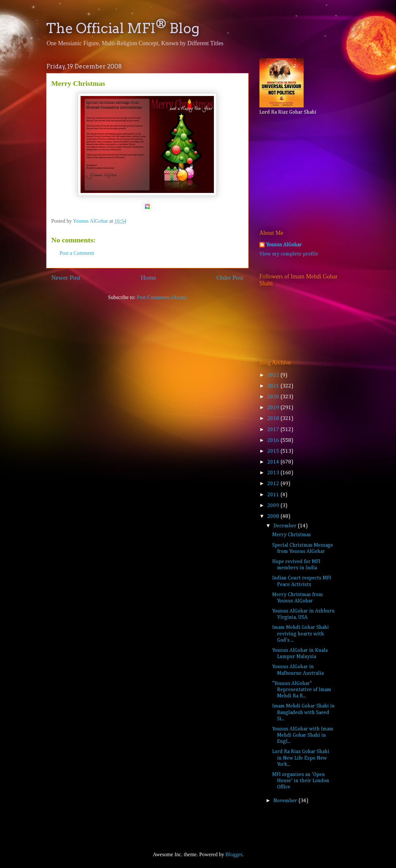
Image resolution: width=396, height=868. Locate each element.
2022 (274, 375)
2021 (274, 386)
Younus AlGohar (284, 245)
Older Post (230, 278)
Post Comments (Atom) (161, 297)
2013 (274, 473)
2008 (274, 517)
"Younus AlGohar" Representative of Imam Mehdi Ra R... (302, 690)
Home (149, 278)
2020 (274, 397)
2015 (274, 451)
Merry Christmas (292, 535)
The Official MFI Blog (123, 28)
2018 (274, 419)
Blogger (234, 854)
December (286, 526)
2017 (274, 430)
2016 (274, 441)
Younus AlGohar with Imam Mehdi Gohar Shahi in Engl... (303, 735)
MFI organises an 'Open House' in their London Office (301, 781)
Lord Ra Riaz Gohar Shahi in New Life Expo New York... (301, 758)
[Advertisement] (300, 171)
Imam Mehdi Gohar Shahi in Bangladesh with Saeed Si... (303, 712)
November (286, 801)
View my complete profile (289, 254)
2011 (274, 495)
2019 (274, 408)
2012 (274, 484)
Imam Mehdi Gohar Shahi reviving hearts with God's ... (301, 634)
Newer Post (66, 278)
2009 (274, 506)
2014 (274, 462)
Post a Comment (77, 253)
